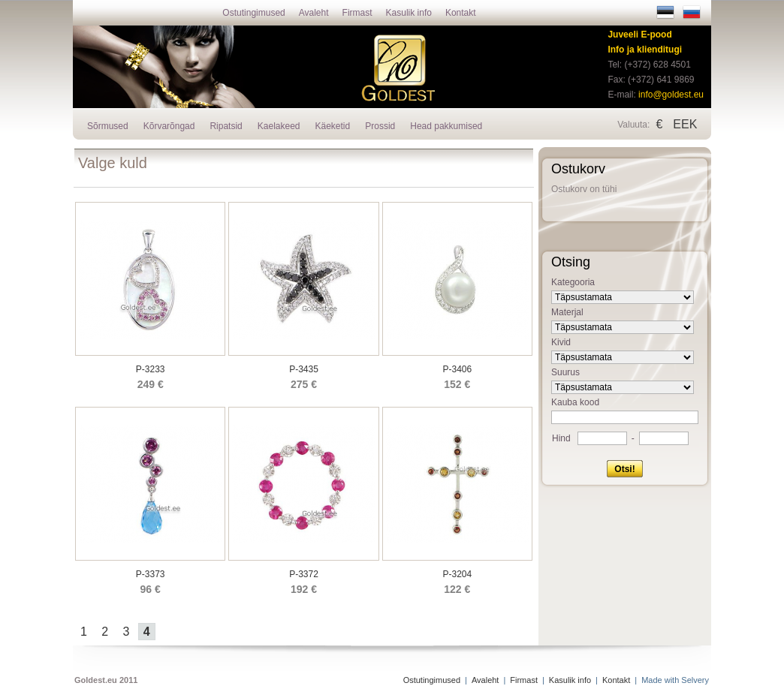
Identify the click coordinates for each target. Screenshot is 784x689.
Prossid (380, 126)
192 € (304, 589)
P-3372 (304, 574)
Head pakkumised (446, 126)
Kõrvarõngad (169, 126)
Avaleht (314, 13)
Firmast (357, 13)
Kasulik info (409, 13)
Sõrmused (108, 126)
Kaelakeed (279, 126)
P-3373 (151, 574)
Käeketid (333, 126)
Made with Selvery (675, 680)
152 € (457, 384)
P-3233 (151, 369)
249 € (151, 384)
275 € (304, 384)
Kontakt (461, 13)
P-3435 (304, 369)
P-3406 (457, 369)
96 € (151, 589)
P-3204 (457, 574)
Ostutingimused (253, 13)
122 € (457, 589)
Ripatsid (226, 126)
